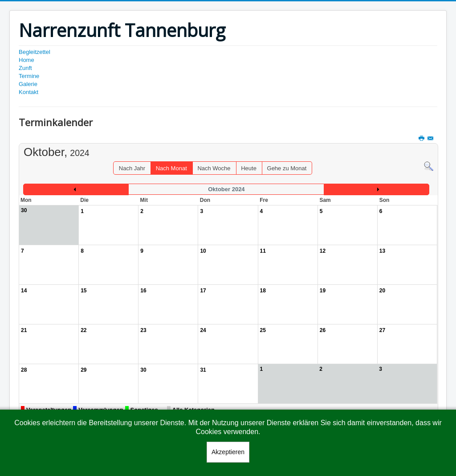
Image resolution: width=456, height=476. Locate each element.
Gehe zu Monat (287, 168)
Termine (29, 76)
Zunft (25, 68)
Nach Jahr (132, 168)
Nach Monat (171, 168)
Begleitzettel (35, 52)
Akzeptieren (228, 452)
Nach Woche (214, 168)
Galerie (28, 84)
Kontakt (28, 92)
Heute (249, 168)
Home (26, 60)
